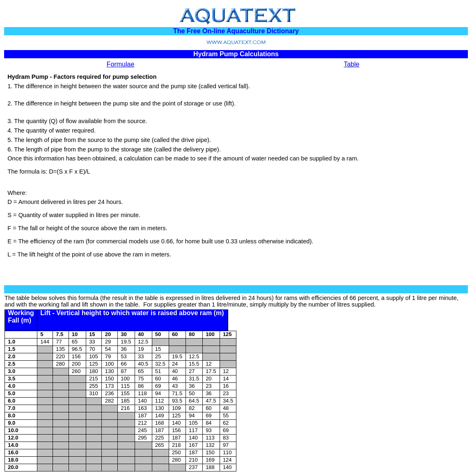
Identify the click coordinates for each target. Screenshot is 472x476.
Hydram (19, 77)
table (23, 298)
